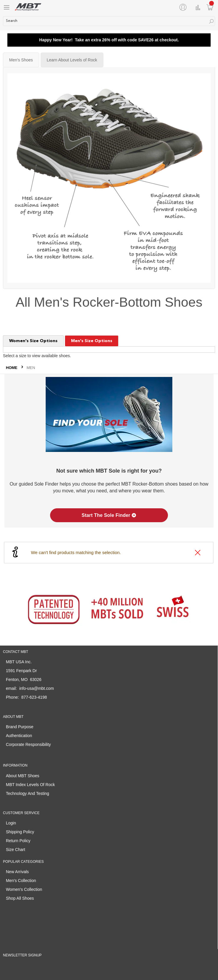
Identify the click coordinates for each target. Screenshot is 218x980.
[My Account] (184, 7)
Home (12, 368)
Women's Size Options (33, 341)
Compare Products (198, 8)
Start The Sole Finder (109, 515)
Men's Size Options (92, 341)
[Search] (211, 21)
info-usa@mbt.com (37, 688)
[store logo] (28, 7)
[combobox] (109, 21)
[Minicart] (210, 7)
